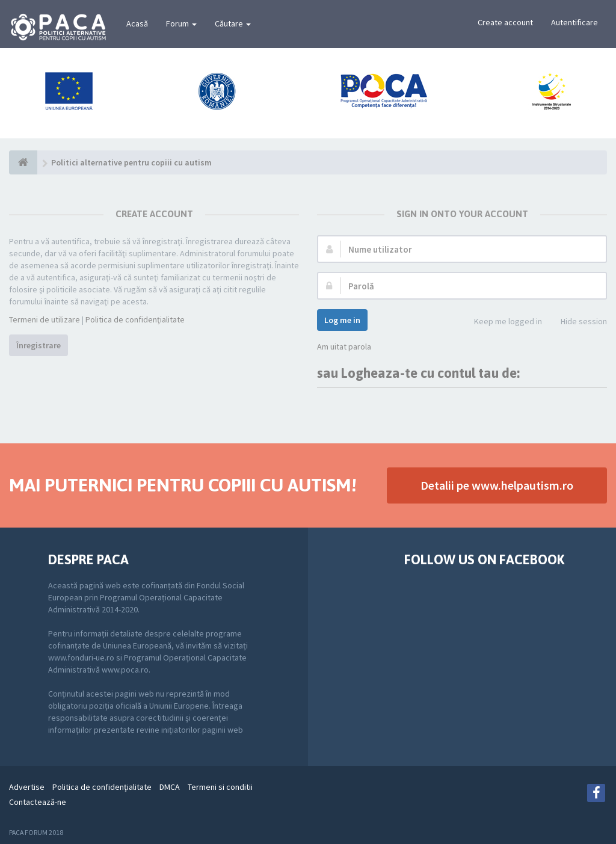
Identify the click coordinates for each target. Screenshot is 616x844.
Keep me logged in (501, 322)
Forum (181, 23)
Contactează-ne (38, 802)
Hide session (577, 322)
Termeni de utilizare (45, 319)
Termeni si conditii (220, 787)
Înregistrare (38, 345)
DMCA (170, 787)
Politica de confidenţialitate (135, 319)
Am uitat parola (344, 347)
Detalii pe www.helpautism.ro (497, 485)
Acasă (137, 23)
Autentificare (574, 22)
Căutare (233, 23)
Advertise (27, 787)
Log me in (342, 320)
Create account (505, 22)
